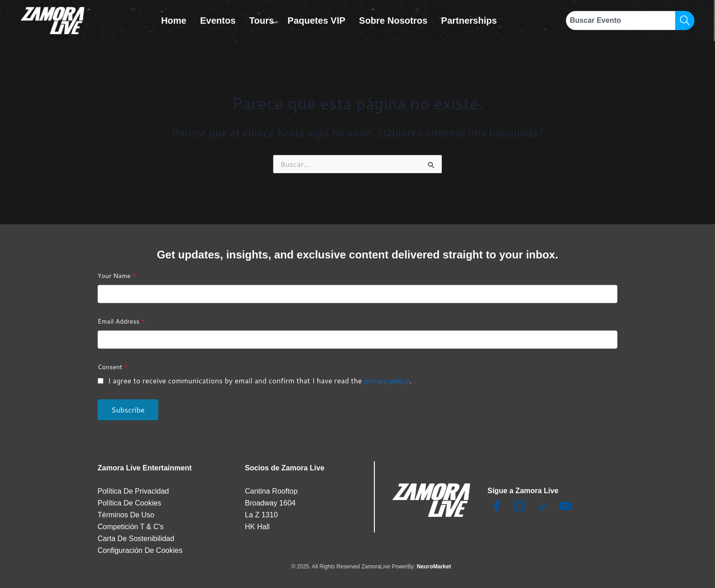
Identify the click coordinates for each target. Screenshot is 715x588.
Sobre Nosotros (393, 21)
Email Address (121, 321)
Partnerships (469, 21)
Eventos (218, 21)
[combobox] (621, 21)
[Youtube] (565, 507)
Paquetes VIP (317, 21)
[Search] (685, 21)
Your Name (117, 276)
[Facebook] (497, 507)
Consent (113, 367)
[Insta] (519, 507)
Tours (262, 21)
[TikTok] (543, 507)
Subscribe (128, 410)
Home (174, 21)
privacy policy (386, 380)
